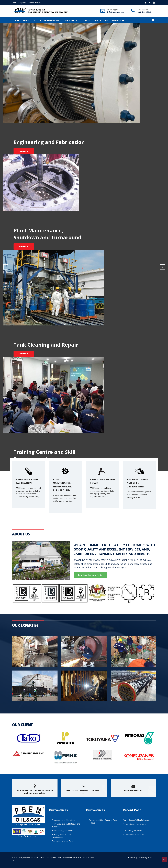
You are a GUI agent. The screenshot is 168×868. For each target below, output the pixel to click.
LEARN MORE (24, 151)
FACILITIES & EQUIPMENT (50, 20)
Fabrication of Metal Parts (63, 841)
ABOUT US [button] (29, 20)
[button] (153, 20)
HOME (17, 20)
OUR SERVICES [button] (72, 20)
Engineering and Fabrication (63, 820)
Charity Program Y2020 (132, 830)
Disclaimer (131, 857)
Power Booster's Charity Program (137, 820)
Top (164, 859)
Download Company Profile (90, 575)
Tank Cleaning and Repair (62, 831)
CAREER (87, 20)
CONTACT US (118, 20)
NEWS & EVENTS (101, 20)
